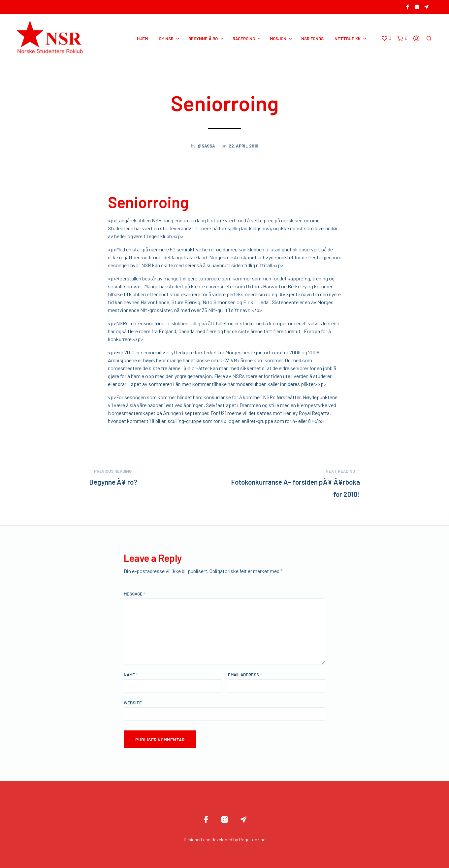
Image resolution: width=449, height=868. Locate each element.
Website (133, 703)
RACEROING (244, 39)
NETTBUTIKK (348, 39)
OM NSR (166, 39)
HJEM (142, 39)
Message (134, 594)
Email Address (245, 675)
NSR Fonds (312, 39)
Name (131, 675)
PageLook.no (252, 840)
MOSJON (278, 39)
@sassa (206, 146)
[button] (386, 39)
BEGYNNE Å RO (203, 39)
